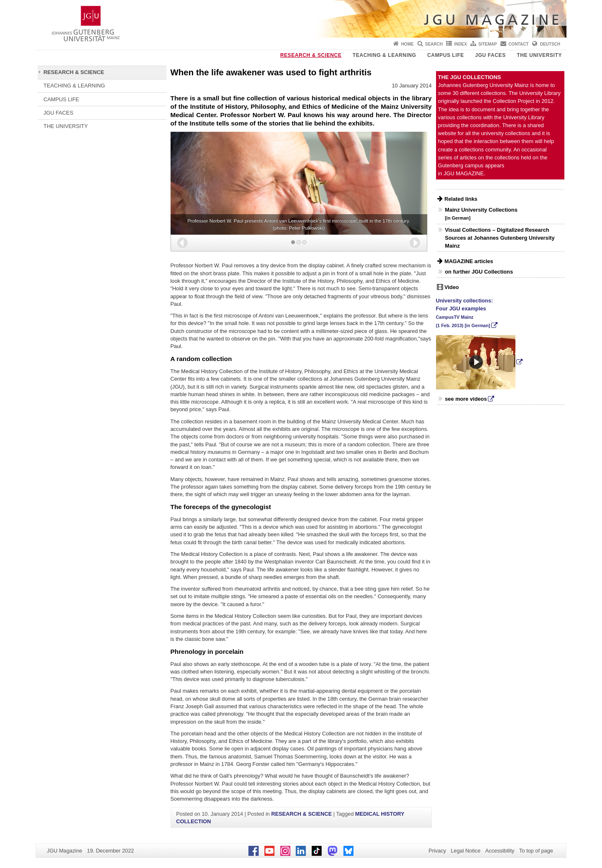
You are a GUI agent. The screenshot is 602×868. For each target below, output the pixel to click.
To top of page (536, 851)
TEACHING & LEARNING (384, 55)
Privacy (437, 851)
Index (460, 44)
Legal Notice (466, 851)
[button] (182, 243)
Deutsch (550, 44)
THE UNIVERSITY (539, 55)
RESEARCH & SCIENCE (311, 55)
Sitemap (487, 44)
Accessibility (500, 851)
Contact (518, 44)
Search (434, 44)
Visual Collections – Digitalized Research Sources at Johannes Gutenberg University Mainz (500, 238)
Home (407, 44)
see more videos (466, 399)
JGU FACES (490, 55)
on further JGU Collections (479, 272)
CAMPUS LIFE (446, 55)
